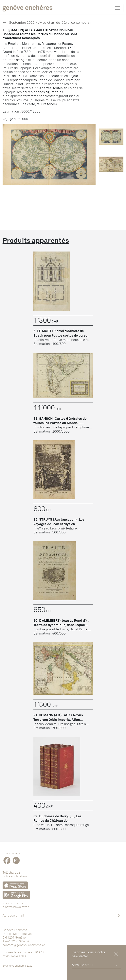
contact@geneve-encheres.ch (24, 945)
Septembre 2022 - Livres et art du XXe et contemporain (47, 22)
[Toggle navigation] (118, 8)
